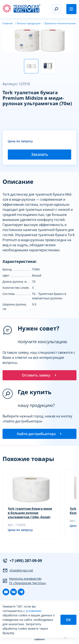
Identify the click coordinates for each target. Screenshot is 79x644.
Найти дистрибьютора (40, 434)
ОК (68, 620)
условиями (33, 611)
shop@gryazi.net (18, 570)
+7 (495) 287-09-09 (22, 561)
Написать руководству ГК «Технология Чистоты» (24, 581)
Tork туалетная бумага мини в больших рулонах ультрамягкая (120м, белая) (30, 513)
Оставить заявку (39, 375)
